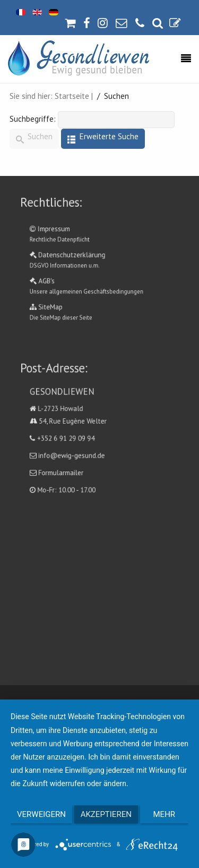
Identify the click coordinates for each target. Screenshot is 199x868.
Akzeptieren (106, 814)
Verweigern (41, 814)
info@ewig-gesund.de (79, 448)
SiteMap (100, 299)
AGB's (100, 280)
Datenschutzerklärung (100, 260)
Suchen (34, 139)
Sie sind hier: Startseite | (51, 96)
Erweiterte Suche (103, 139)
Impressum (100, 240)
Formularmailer (71, 461)
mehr (165, 814)
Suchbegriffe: (33, 119)
